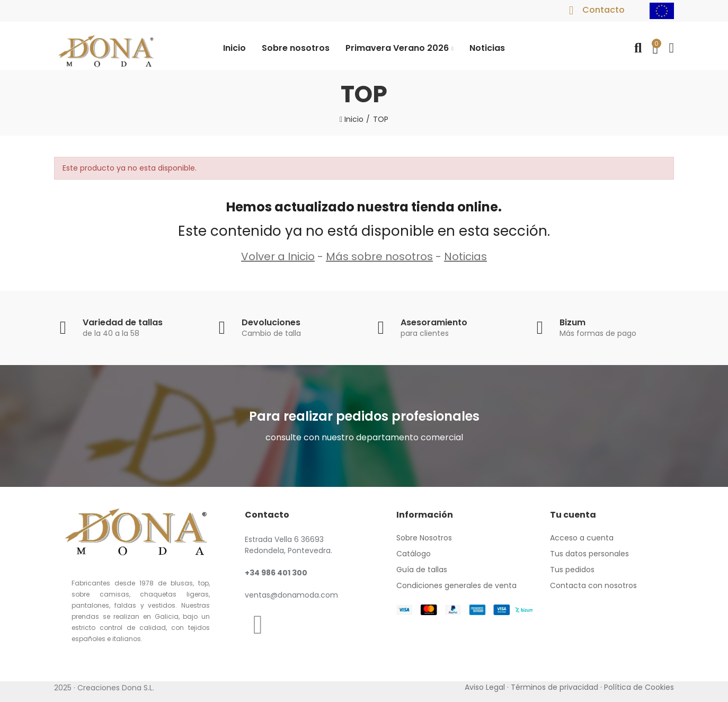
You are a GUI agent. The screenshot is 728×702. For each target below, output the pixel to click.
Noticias (465, 256)
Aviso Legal (485, 687)
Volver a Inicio (278, 256)
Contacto (603, 10)
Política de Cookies (639, 687)
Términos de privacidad (554, 687)
